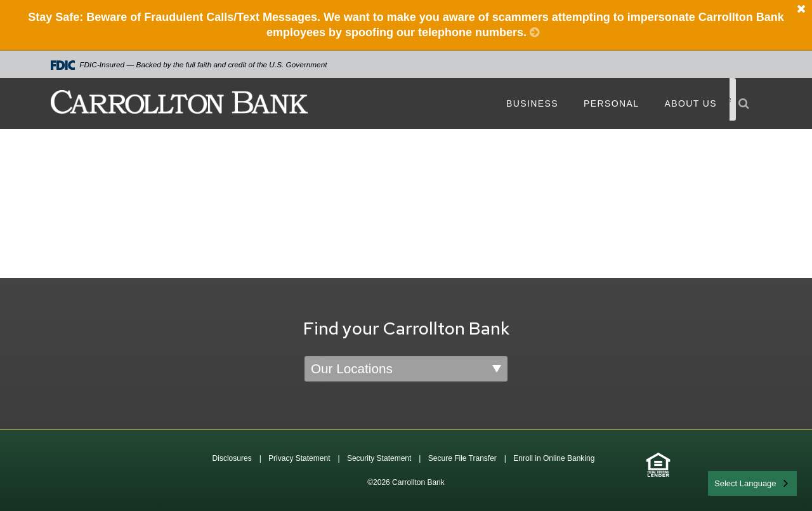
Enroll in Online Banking (554, 458)
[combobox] (752, 483)
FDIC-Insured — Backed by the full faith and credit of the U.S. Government (189, 65)
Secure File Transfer (462, 458)
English (729, 482)
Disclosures (232, 458)
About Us (691, 103)
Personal (611, 103)
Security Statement (379, 458)
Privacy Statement (299, 458)
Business (532, 103)
